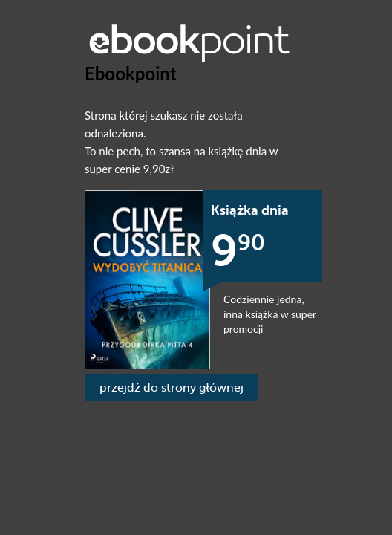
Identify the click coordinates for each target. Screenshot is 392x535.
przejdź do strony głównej (171, 388)
